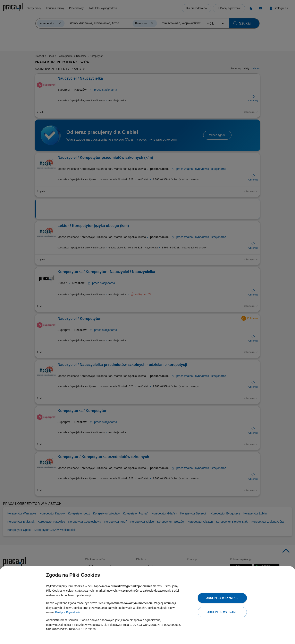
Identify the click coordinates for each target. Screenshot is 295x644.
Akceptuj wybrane (222, 612)
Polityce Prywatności (68, 612)
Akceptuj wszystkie (222, 598)
